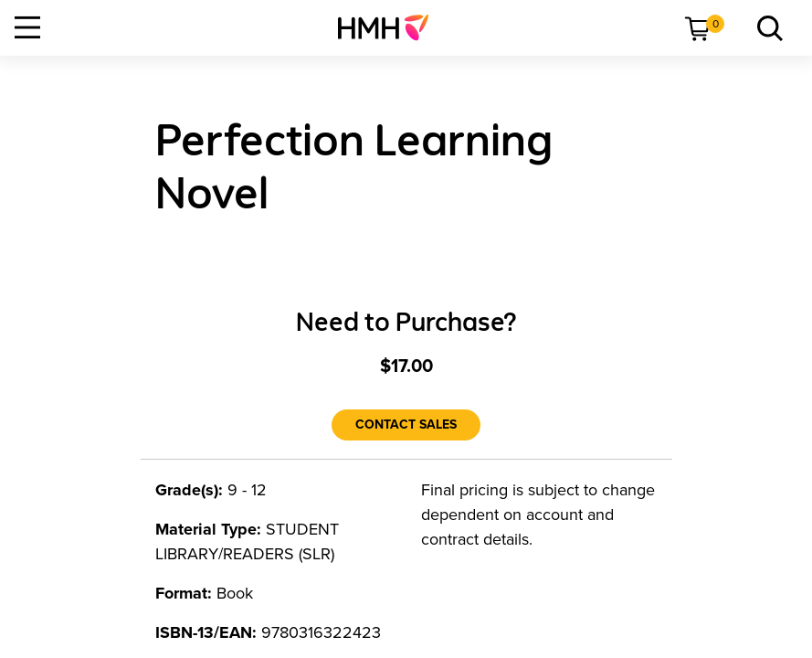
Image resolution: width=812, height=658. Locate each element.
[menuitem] (390, 27)
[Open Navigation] (27, 27)
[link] (390, 27)
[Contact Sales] (406, 425)
